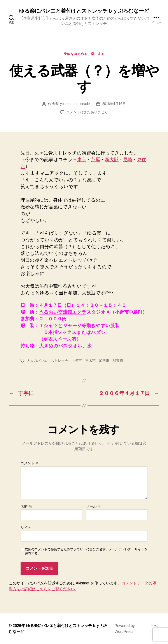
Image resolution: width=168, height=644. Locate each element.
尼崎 (128, 159)
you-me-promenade (75, 104)
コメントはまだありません (87, 112)
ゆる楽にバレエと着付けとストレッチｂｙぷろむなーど (84, 11)
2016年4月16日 (114, 104)
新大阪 (112, 159)
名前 (26, 506)
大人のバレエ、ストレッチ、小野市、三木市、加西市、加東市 (75, 361)
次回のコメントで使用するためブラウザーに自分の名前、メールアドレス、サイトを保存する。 (86, 551)
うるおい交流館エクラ (63, 312)
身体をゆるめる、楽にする (84, 54)
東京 (82, 159)
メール (94, 506)
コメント (30, 463)
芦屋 (96, 159)
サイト (26, 528)
